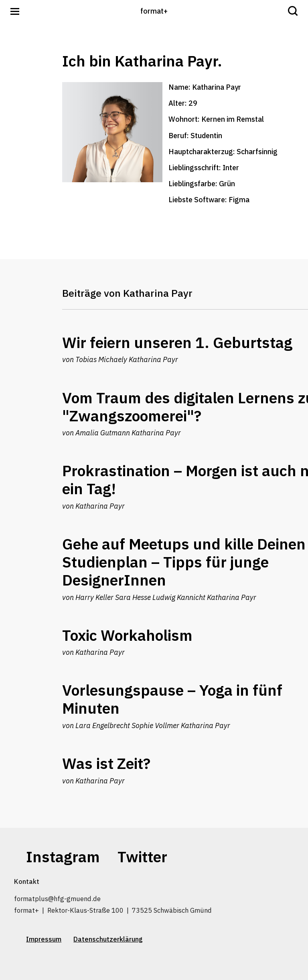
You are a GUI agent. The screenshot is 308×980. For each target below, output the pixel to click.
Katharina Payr (153, 359)
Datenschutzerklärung (108, 939)
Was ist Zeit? (106, 763)
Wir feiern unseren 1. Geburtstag (177, 342)
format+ (154, 11)
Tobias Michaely (101, 359)
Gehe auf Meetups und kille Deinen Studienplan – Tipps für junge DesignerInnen (184, 562)
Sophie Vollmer (155, 725)
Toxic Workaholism (127, 635)
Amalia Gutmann (103, 433)
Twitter (142, 857)
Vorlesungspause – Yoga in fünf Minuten (172, 699)
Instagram (63, 857)
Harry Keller (94, 597)
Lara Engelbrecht (103, 725)
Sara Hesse (133, 597)
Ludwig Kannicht (179, 597)
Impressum (44, 939)
